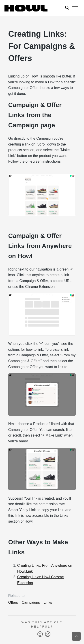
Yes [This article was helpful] (40, 634)
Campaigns (31, 602)
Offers (13, 602)
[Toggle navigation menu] (75, 8)
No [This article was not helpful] (48, 634)
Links (48, 602)
